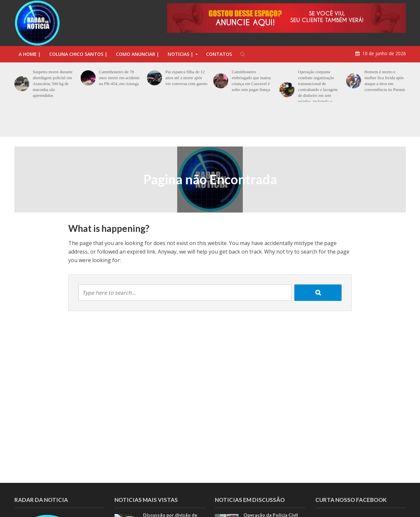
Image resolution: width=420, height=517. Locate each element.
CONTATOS (219, 54)
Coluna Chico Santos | (78, 54)
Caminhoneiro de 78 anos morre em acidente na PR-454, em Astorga (119, 78)
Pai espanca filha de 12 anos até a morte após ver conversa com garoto (186, 78)
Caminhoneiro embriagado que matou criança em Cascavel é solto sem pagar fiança (251, 81)
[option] (210, 120)
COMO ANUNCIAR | (137, 54)
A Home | (30, 54)
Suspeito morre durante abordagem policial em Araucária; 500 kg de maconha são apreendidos (53, 84)
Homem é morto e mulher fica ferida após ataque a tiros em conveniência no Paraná (384, 81)
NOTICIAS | (180, 54)
